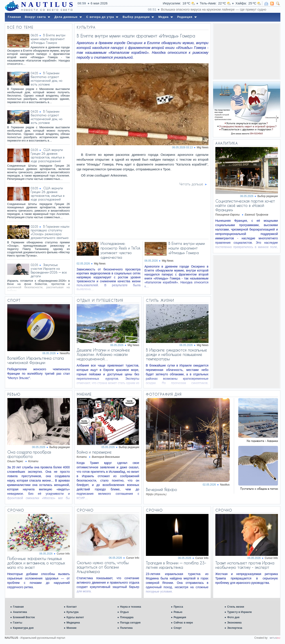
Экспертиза (235, 628)
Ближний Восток (24, 617)
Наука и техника (131, 607)
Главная (18, 607)
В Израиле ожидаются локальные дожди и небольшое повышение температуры (176, 354)
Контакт (72, 607)
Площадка (127, 617)
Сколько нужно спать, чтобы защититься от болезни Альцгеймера (103, 567)
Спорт (178, 628)
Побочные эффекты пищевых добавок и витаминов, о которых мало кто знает (36, 563)
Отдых (125, 612)
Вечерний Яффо (161, 490)
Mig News (203, 147)
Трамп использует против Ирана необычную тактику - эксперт (245, 565)
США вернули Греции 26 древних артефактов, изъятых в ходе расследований (47, 155)
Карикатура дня (23, 628)
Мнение (72, 628)
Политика (126, 628)
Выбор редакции (268, 196)
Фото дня (233, 617)
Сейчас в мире (183, 623)
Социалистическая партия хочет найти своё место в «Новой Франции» (245, 205)
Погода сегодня (130, 623)
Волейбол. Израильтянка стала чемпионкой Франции (35, 360)
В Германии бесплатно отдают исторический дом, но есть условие (47, 79)
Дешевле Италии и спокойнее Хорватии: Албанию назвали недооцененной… (103, 354)
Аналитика (20, 612)
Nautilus (225, 485)
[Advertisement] (247, 51)
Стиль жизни (236, 607)
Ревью (178, 612)
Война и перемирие (94, 452)
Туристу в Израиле (240, 612)
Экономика (234, 623)
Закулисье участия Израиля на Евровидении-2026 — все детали (49, 270)
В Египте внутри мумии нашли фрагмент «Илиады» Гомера (48, 39)
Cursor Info (63, 554)
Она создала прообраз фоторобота (29, 454)
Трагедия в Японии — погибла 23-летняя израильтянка (176, 565)
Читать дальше (191, 184)
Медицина (73, 623)
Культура (73, 612)
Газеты (18, 623)
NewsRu (65, 353)
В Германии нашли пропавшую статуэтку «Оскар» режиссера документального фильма (50, 232)
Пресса (178, 607)
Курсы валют (75, 617)
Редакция (180, 617)
